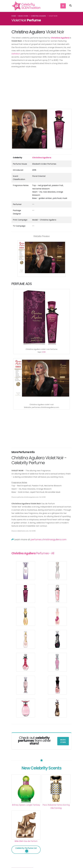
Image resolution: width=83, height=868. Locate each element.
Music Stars (23, 16)
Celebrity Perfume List (26, 850)
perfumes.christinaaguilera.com (49, 540)
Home (14, 16)
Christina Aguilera (38, 16)
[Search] (70, 6)
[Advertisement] (41, 87)
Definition (16, 54)
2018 (44, 352)
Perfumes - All (33, 553)
